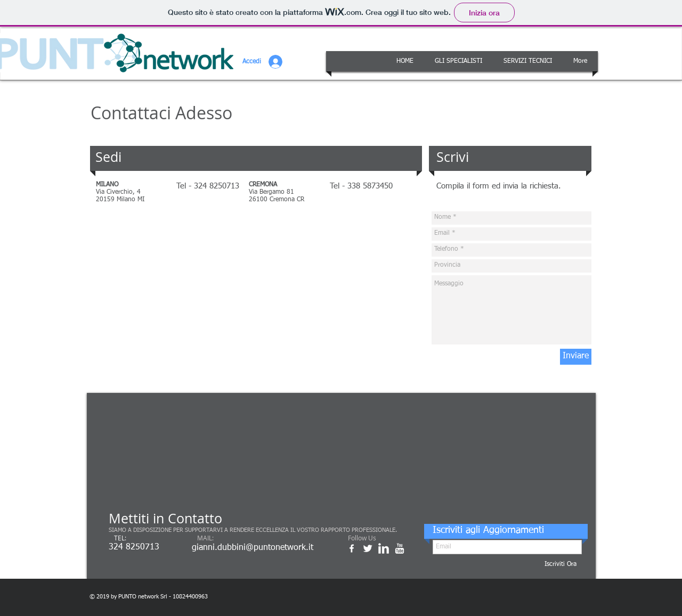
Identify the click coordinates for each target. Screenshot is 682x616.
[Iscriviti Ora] (561, 565)
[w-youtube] (400, 548)
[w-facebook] (352, 548)
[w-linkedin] (384, 548)
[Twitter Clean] (368, 548)
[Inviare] (576, 357)
